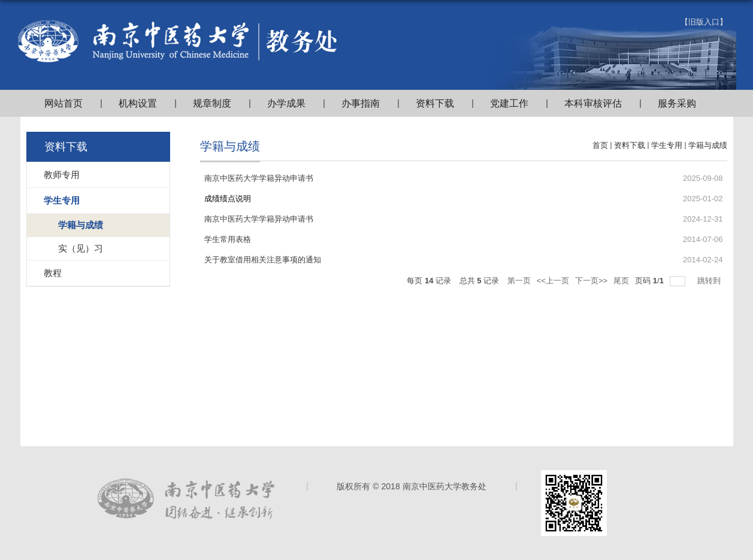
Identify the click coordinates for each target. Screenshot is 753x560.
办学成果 (286, 103)
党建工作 (509, 103)
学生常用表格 (228, 239)
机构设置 (138, 103)
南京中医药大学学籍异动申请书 (259, 178)
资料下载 (435, 103)
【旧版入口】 (704, 22)
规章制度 (212, 103)
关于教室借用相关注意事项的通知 (263, 260)
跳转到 (710, 281)
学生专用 (667, 145)
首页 (600, 145)
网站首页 (63, 103)
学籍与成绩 (708, 145)
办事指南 (361, 103)
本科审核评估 (593, 103)
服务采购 (677, 103)
